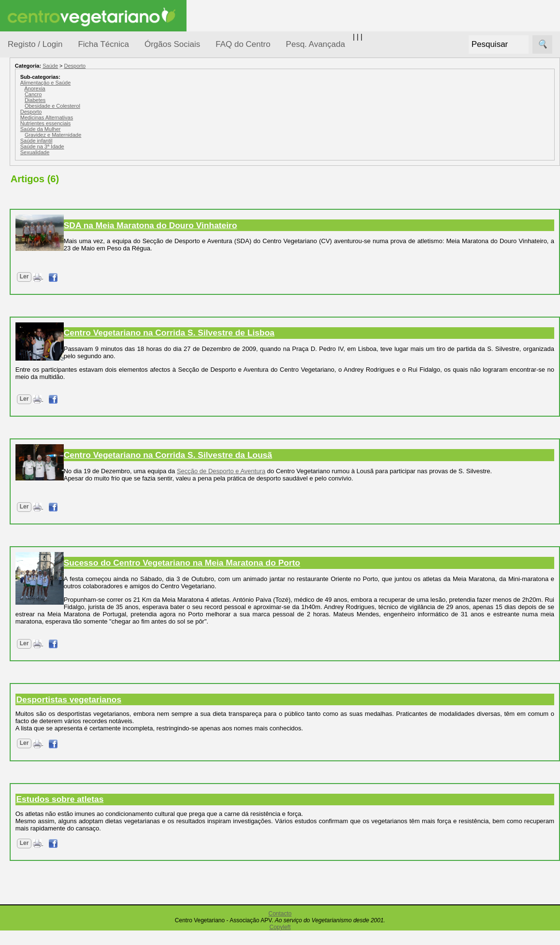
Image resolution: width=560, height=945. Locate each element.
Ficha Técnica (103, 44)
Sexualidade (122, 152)
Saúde (30, 306)
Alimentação (39, 146)
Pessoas (33, 287)
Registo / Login (35, 44)
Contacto (280, 928)
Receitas (45, 374)
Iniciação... (37, 213)
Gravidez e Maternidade (140, 135)
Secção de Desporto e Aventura (309, 471)
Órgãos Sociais (172, 44)
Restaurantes (52, 519)
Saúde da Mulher (128, 129)
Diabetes (122, 100)
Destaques (25, 892)
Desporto (162, 66)
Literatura (46, 463)
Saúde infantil (123, 141)
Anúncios (46, 389)
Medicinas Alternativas (134, 117)
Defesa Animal (43, 194)
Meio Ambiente (43, 231)
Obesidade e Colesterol (139, 106)
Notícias (32, 250)
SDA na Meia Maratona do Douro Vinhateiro (237, 225)
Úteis (16, 491)
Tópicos (21, 122)
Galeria (43, 447)
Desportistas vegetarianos (156, 714)
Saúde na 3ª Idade (129, 146)
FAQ (38, 628)
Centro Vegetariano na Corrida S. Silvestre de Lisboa (256, 333)
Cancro (120, 94)
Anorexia (122, 88)
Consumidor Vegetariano (39, 170)
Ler (111, 276)
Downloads (49, 659)
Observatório (40, 269)
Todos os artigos (57, 643)
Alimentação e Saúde (133, 83)
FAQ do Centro (243, 44)
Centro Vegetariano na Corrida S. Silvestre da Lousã (255, 455)
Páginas (21, 330)
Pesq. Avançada (316, 44)
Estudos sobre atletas (147, 814)
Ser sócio (46, 741)
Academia (47, 432)
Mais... (18, 600)
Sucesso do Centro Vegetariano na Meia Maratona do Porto (269, 570)
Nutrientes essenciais (133, 123)
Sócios (19, 713)
